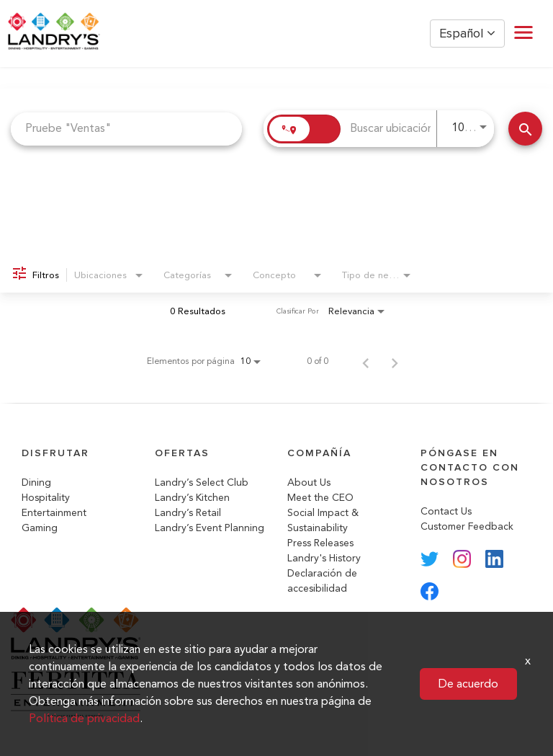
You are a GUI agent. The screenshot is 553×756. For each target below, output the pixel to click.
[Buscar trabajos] (525, 129)
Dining (36, 482)
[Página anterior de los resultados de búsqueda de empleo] (366, 361)
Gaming (40, 528)
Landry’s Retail (188, 513)
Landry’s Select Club (202, 482)
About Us (309, 482)
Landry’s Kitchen (192, 498)
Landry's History (324, 558)
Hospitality (46, 498)
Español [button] (467, 34)
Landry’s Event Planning (210, 528)
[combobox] (126, 129)
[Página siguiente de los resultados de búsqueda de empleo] (395, 361)
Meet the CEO (320, 498)
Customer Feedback (467, 526)
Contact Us (446, 511)
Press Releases (320, 543)
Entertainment (54, 513)
